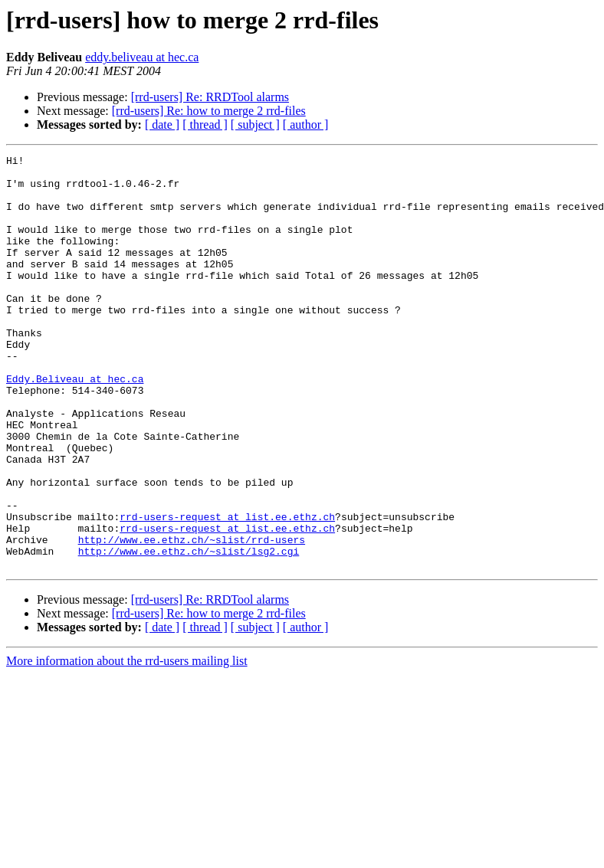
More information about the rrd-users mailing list (127, 744)
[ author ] (306, 124)
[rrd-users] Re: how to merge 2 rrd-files (209, 111)
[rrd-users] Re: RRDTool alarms (210, 97)
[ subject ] (255, 124)
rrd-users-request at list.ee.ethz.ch (227, 590)
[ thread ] (205, 124)
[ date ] (162, 124)
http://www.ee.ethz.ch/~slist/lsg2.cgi (189, 631)
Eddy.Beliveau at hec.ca (75, 424)
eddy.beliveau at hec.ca (142, 57)
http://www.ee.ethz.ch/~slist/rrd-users (192, 617)
